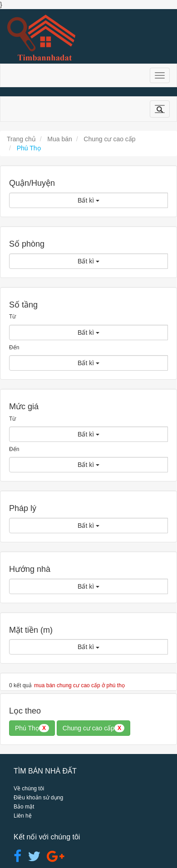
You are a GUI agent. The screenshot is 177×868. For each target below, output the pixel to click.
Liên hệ (23, 816)
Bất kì (88, 200)
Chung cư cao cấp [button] (93, 728)
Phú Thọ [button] (32, 728)
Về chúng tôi (29, 789)
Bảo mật (24, 807)
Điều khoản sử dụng (38, 798)
